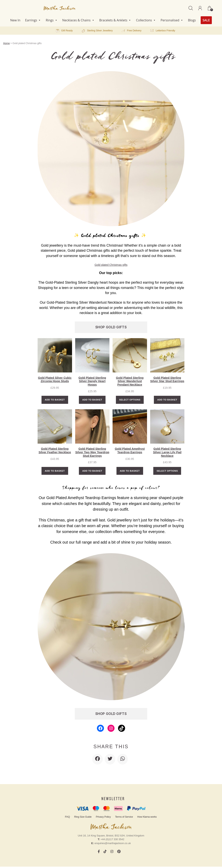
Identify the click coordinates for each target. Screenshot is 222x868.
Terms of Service (124, 818)
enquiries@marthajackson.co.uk (113, 845)
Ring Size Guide (83, 818)
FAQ (67, 818)
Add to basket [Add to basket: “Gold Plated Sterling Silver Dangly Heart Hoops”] (92, 400)
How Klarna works (147, 818)
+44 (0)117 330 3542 (112, 841)
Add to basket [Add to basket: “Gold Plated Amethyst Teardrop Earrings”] (130, 472)
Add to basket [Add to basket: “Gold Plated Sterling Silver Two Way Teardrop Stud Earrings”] (92, 472)
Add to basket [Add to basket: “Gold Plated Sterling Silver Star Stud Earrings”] (167, 400)
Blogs (192, 20)
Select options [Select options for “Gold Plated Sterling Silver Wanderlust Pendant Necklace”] (130, 400)
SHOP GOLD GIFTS (111, 327)
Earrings (33, 20)
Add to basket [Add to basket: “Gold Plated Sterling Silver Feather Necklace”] (55, 472)
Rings (52, 20)
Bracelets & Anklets (115, 20)
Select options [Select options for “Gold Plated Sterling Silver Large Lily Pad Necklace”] (167, 472)
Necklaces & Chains (78, 20)
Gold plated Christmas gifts (111, 265)
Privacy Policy (103, 818)
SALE (206, 20)
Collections (146, 20)
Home (6, 43)
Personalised (172, 20)
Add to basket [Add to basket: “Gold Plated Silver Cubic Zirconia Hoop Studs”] (55, 400)
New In (15, 20)
